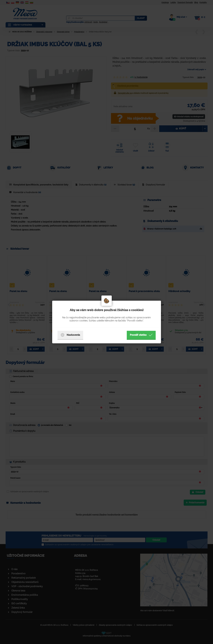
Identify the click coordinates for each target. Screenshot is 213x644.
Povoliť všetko (141, 335)
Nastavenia (70, 335)
